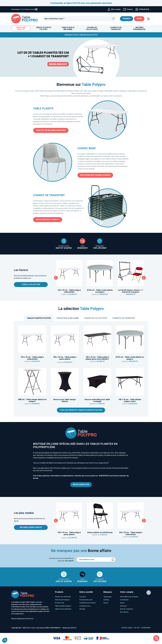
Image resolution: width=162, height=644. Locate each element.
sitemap (82, 609)
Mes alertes (124, 612)
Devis (139, 19)
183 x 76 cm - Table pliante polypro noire (130, 400)
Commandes (124, 600)
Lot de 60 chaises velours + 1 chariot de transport (131, 291)
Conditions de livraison (87, 603)
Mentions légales (127, 628)
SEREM (106, 603)
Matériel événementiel (140, 28)
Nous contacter (81, 485)
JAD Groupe (107, 597)
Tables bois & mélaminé (68, 318)
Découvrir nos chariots (48, 220)
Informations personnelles (129, 597)
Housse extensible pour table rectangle (97, 400)
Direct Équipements (29, 9)
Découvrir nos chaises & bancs (95, 175)
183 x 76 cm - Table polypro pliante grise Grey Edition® (97, 358)
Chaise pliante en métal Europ (100, 532)
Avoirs (122, 603)
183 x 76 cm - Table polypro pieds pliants (65, 358)
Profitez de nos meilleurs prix (51, 130)
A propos (83, 597)
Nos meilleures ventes (31, 527)
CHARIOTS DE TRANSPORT (124, 318)
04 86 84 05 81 (104, 476)
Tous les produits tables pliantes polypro (81, 410)
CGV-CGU (137, 628)
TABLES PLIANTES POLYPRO (39, 318)
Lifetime (106, 600)
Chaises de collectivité (96, 318)
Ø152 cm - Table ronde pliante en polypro (100, 291)
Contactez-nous (85, 606)
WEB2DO (74, 628)
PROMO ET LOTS (60, 603)
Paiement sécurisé (86, 600)
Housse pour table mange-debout (65, 400)
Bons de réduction (126, 609)
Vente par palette (21, 28)
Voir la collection (31, 284)
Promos (127, 19)
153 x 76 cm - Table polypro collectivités (69, 291)
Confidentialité (146, 628)
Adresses (123, 606)
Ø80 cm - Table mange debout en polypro (32, 400)
